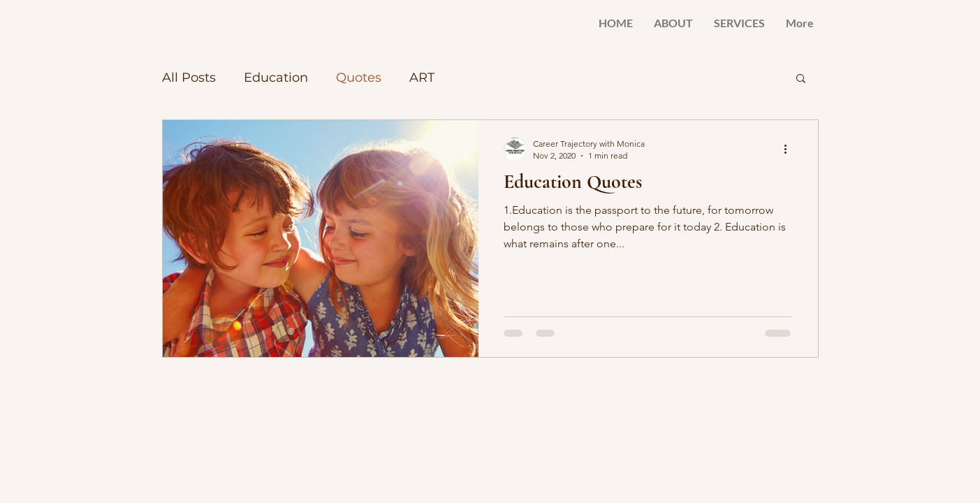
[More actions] (791, 149)
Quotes (359, 78)
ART (422, 78)
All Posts (189, 78)
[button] (801, 79)
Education (276, 78)
